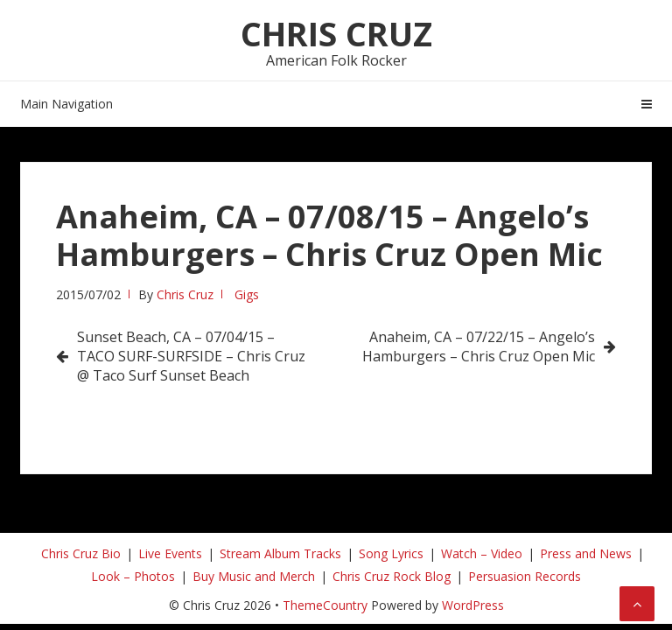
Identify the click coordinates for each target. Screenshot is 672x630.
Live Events (170, 553)
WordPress (473, 605)
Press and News (586, 553)
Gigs (247, 294)
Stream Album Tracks (280, 553)
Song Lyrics (391, 553)
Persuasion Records (525, 576)
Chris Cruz (336, 33)
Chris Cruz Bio (81, 553)
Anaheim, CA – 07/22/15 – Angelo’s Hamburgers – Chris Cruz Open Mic (479, 346)
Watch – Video (482, 553)
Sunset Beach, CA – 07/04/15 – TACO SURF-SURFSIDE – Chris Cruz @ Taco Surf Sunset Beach (191, 356)
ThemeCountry (325, 605)
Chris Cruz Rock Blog (392, 576)
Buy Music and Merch (254, 576)
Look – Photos (133, 576)
